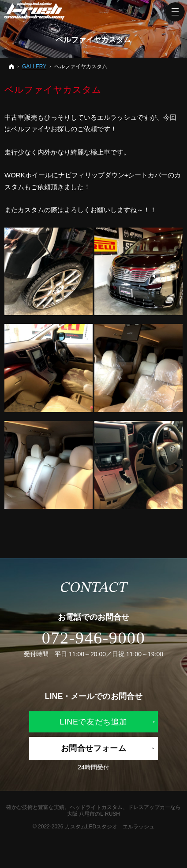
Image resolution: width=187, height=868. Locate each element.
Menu (175, 12)
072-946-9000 (94, 638)
